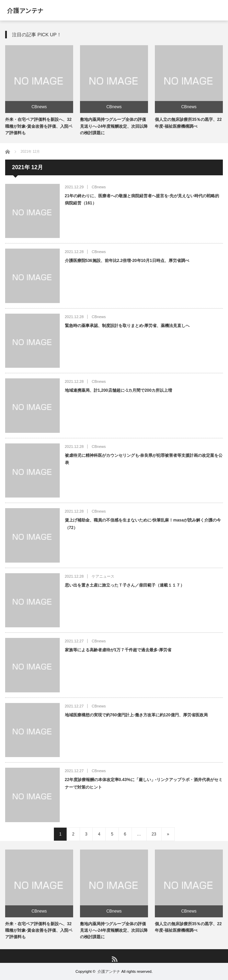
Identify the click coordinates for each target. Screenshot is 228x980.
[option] (39, 91)
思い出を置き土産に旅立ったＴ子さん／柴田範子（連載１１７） (125, 585)
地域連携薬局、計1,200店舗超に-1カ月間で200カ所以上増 (119, 390)
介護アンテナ (25, 10)
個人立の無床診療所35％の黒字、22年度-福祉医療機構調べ (188, 927)
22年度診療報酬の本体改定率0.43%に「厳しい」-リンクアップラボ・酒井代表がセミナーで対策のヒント (144, 783)
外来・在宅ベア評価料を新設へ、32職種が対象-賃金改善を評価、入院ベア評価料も (39, 126)
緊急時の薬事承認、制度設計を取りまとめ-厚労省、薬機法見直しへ (127, 326)
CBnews (39, 107)
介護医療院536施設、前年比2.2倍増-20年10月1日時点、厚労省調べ (127, 261)
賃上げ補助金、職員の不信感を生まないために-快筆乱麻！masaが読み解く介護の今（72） (143, 524)
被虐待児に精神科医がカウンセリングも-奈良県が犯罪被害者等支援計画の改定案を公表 (144, 459)
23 (154, 834)
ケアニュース (103, 576)
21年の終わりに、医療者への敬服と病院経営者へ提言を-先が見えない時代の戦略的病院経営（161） (142, 200)
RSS (114, 959)
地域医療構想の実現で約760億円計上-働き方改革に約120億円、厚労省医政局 (136, 715)
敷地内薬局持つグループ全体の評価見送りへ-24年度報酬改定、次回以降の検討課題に (114, 126)
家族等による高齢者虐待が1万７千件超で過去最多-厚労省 (118, 650)
